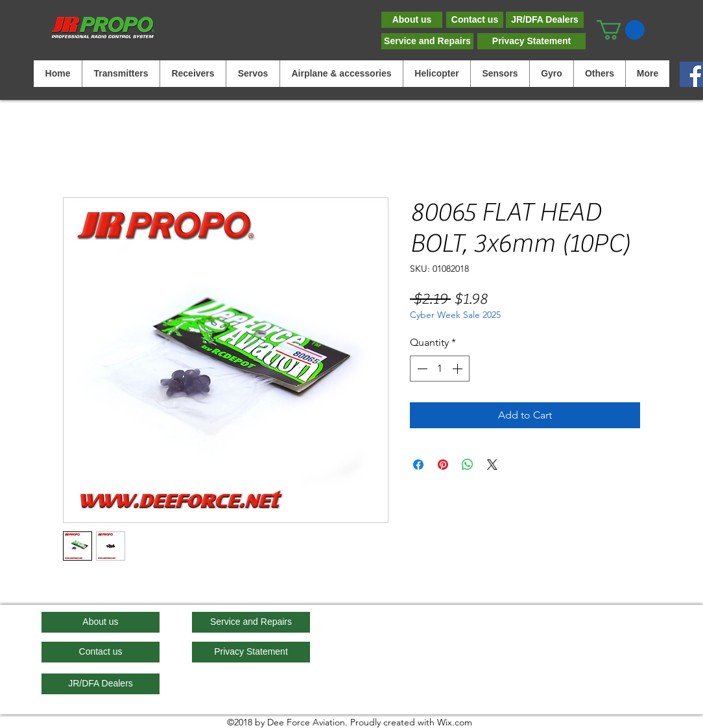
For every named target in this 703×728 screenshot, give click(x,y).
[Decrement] (421, 369)
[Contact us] (475, 20)
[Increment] (459, 369)
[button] (621, 30)
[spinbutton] (440, 369)
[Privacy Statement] (531, 41)
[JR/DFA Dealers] (545, 20)
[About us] (412, 20)
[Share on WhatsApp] (468, 465)
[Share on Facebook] (418, 465)
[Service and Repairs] (427, 41)
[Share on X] (492, 465)
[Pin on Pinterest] (443, 465)
